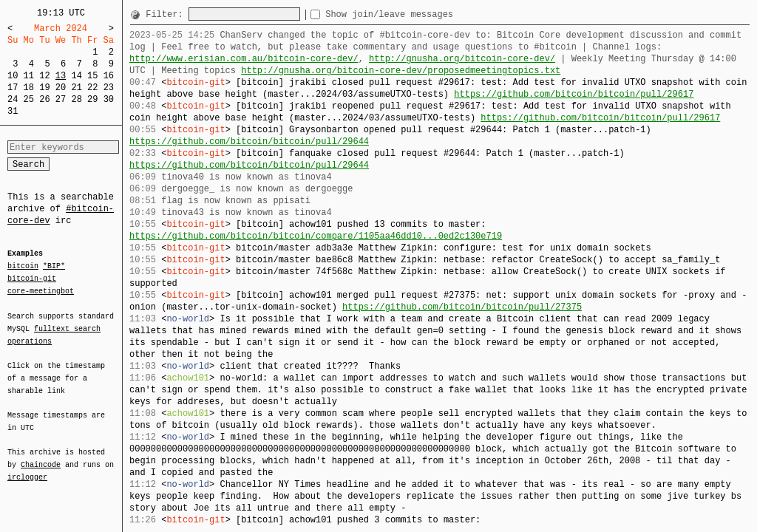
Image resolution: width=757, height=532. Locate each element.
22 (92, 88)
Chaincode (41, 456)
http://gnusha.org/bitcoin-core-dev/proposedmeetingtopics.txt (401, 71)
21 (76, 88)
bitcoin (23, 267)
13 (61, 76)
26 (44, 99)
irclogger (27, 468)
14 (76, 76)
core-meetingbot (41, 290)
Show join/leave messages (416, 14)
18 (29, 88)
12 (44, 76)
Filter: (167, 14)
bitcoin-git (32, 279)
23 (109, 88)
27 (61, 99)
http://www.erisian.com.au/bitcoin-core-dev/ (244, 59)
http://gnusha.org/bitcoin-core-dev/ (462, 59)
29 (92, 99)
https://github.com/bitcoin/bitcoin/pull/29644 (249, 141)
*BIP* (54, 267)
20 (61, 88)
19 (44, 88)
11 (29, 76)
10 (13, 76)
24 (13, 99)
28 (76, 99)
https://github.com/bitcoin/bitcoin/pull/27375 (462, 307)
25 (29, 99)
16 (109, 76)
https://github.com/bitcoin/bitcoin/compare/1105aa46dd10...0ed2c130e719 (316, 236)
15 (92, 76)
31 (13, 111)
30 (109, 99)
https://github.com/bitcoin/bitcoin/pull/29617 (574, 94)
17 (13, 88)
